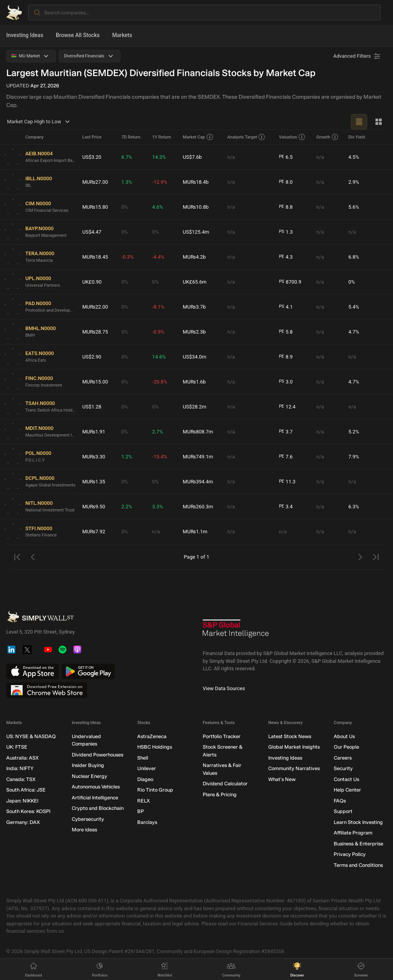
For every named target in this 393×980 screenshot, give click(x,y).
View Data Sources (224, 688)
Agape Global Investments (50, 485)
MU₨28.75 (95, 332)
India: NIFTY (20, 769)
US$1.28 (92, 407)
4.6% (158, 207)
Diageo (145, 779)
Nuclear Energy (89, 776)
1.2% (127, 457)
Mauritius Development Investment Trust (51, 435)
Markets (122, 35)
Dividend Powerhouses (97, 755)
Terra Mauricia (39, 260)
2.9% (354, 182)
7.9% (354, 457)
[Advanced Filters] (358, 56)
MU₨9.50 (94, 507)
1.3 (286, 232)
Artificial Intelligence (95, 798)
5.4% (354, 307)
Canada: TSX (21, 779)
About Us (344, 736)
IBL (28, 186)
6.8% (354, 257)
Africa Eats (36, 360)
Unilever (147, 769)
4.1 (286, 307)
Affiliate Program (353, 833)
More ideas (84, 830)
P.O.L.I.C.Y (35, 460)
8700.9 (290, 282)
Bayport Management (46, 235)
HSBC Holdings (155, 747)
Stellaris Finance (41, 535)
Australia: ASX (22, 758)
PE (281, 157)
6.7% (127, 157)
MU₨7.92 (94, 532)
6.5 (286, 157)
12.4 (287, 407)
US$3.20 (92, 157)
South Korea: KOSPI (28, 812)
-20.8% (159, 382)
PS (281, 232)
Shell (143, 758)
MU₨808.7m (198, 432)
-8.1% (158, 307)
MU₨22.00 (95, 307)
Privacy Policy (350, 855)
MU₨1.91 (94, 432)
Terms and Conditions (358, 865)
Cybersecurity (88, 819)
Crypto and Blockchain (98, 809)
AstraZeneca (152, 736)
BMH (30, 335)
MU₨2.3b (194, 332)
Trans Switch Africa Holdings (51, 410)
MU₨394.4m (198, 482)
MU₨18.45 (95, 257)
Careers (343, 758)
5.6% (354, 207)
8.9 (286, 357)
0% (125, 207)
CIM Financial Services (47, 210)
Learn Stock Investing (358, 822)
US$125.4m (196, 232)
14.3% (159, 157)
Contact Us (346, 779)
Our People (346, 747)
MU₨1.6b (194, 382)
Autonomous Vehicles (96, 787)
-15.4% (159, 457)
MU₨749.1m (198, 457)
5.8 (286, 332)
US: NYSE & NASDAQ (31, 736)
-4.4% (158, 257)
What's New (282, 779)
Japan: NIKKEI (22, 801)
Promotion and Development (51, 310)
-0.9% (158, 332)
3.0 (286, 382)
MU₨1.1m (195, 532)
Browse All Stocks (78, 35)
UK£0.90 (92, 282)
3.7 (286, 432)
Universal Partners (43, 285)
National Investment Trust (50, 510)
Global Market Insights (294, 747)
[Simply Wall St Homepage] (14, 12)
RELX (143, 801)
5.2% (354, 432)
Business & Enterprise (358, 844)
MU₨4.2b (194, 257)
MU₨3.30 (94, 457)
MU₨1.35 (94, 482)
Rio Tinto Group (155, 790)
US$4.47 (92, 232)
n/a (231, 157)
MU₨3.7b (194, 307)
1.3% (127, 182)
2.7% (158, 432)
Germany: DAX (23, 822)
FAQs (340, 801)
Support (343, 812)
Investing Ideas (25, 35)
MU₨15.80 (95, 207)
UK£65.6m (195, 282)
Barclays (147, 822)
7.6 (286, 457)
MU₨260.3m (198, 507)
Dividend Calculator (225, 784)
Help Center (347, 790)
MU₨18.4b (196, 182)
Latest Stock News (290, 736)
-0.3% (127, 257)
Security (343, 769)
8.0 (286, 182)
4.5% (354, 157)
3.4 (286, 507)
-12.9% (159, 182)
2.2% (127, 507)
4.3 (286, 257)
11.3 (287, 482)
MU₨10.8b (196, 207)
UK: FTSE (17, 747)
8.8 (286, 207)
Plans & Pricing (220, 794)
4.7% (354, 332)
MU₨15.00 (95, 382)
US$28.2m (195, 407)
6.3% (354, 507)
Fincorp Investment (44, 385)
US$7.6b (192, 157)
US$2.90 (92, 357)
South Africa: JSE (26, 790)
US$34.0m (195, 357)
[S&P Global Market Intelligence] (236, 631)
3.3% (158, 507)
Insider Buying (88, 766)
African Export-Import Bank (51, 161)
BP (141, 812)
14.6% (159, 357)
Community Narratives (294, 769)
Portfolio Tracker (222, 736)
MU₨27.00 (95, 182)
